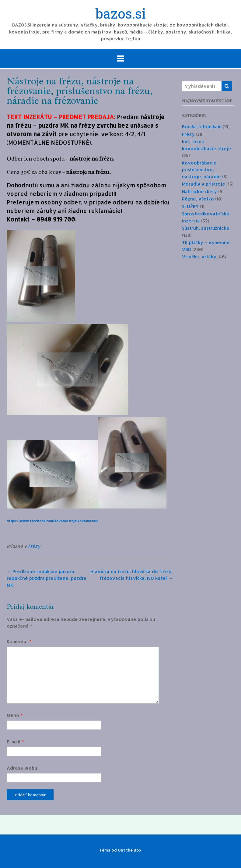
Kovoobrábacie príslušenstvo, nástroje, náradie (201, 170)
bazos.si (121, 14)
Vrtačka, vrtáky (199, 257)
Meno (15, 715)
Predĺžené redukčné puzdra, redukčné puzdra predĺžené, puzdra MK (47, 578)
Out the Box (130, 850)
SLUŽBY (190, 206)
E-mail (15, 742)
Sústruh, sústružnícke (206, 228)
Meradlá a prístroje (204, 184)
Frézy (34, 546)
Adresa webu (22, 768)
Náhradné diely (199, 191)
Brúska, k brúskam (202, 127)
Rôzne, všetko (198, 199)
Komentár (19, 641)
